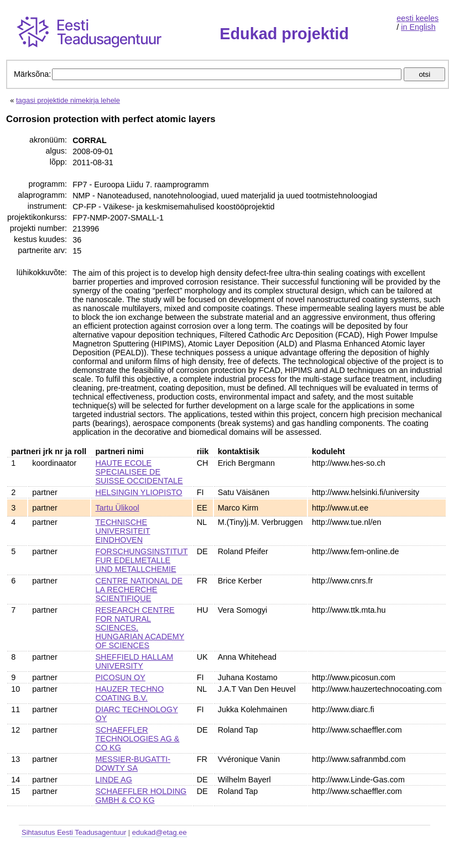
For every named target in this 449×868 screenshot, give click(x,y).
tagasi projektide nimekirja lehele (68, 100)
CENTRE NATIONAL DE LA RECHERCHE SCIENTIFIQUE (139, 590)
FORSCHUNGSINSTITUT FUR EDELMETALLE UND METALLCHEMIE (142, 560)
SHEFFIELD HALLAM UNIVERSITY (135, 661)
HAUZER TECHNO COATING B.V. (130, 693)
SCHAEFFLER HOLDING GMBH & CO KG (141, 796)
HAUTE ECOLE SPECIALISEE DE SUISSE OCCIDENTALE (139, 472)
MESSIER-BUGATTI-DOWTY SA (133, 764)
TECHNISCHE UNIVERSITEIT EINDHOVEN (123, 531)
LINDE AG (114, 780)
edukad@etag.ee (160, 832)
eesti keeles (417, 18)
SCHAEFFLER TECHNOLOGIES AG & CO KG (138, 739)
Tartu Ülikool (118, 508)
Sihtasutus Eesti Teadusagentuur (74, 832)
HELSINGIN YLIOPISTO (139, 492)
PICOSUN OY (121, 677)
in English (418, 27)
